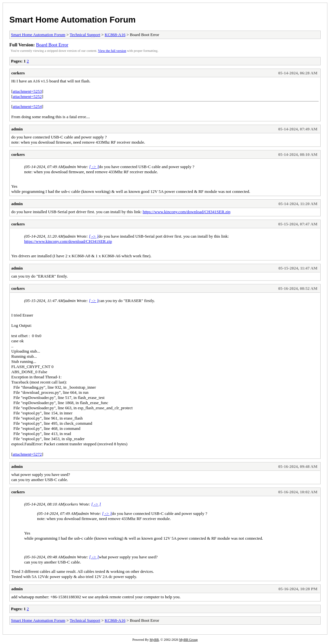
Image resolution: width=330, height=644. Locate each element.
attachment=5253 (27, 91)
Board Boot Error (52, 45)
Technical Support (85, 35)
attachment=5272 (27, 454)
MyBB (154, 640)
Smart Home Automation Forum (73, 20)
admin (17, 129)
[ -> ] (94, 167)
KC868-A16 (115, 35)
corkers (18, 73)
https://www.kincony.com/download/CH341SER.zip (187, 212)
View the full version (112, 51)
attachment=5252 (27, 96)
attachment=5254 (27, 106)
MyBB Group (188, 640)
